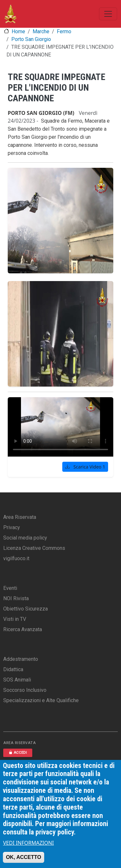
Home (18, 31)
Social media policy (25, 538)
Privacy (12, 527)
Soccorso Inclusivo (25, 690)
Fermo (64, 31)
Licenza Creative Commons (34, 548)
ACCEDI (18, 753)
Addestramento (21, 659)
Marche (41, 31)
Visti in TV (15, 619)
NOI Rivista (16, 598)
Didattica (13, 669)
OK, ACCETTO (23, 857)
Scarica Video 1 (85, 467)
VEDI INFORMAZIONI (28, 843)
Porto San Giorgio (31, 39)
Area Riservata (20, 517)
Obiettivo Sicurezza (25, 609)
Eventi (10, 588)
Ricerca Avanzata (23, 629)
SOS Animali (17, 680)
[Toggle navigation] (108, 14)
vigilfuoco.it (16, 558)
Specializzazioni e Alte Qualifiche (41, 700)
